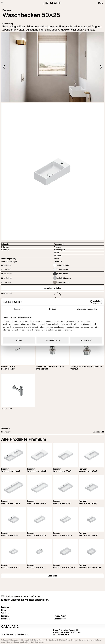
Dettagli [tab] (53, 309)
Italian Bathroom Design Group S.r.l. (47, 640)
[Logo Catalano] (10, 627)
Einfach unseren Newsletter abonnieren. (25, 600)
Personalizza (53, 340)
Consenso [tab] (18, 309)
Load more (52, 576)
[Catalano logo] (52, 3)
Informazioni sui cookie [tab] (87, 309)
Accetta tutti (86, 340)
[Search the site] (2, 3)
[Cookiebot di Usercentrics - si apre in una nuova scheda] (92, 302)
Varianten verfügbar (53, 288)
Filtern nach (6, 432)
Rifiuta (19, 340)
